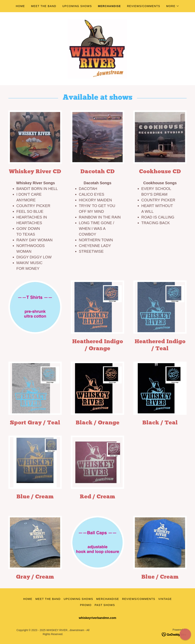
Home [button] (28, 599)
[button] (173, 6)
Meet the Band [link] (44, 6)
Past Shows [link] (105, 605)
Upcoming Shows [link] (77, 6)
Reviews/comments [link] (144, 6)
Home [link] (20, 6)
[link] (98, 48)
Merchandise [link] (109, 6)
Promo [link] (86, 605)
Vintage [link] (165, 599)
